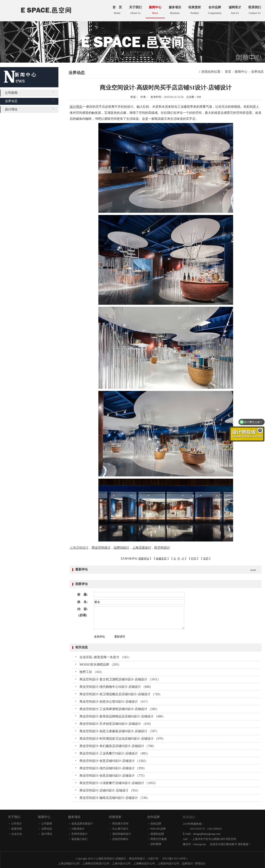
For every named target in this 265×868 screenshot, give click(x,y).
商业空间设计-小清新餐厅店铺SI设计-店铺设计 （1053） (118, 783)
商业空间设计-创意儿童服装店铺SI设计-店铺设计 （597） (119, 731)
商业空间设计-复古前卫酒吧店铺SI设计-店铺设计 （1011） (120, 679)
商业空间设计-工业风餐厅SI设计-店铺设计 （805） (115, 753)
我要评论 (144, 559)
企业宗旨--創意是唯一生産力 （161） (105, 657)
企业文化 (17, 834)
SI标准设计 (78, 829)
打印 (194, 559)
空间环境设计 (79, 834)
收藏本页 (161, 559)
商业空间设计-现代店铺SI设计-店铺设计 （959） (113, 768)
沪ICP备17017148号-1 (175, 859)
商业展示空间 (120, 824)
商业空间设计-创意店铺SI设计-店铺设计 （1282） (114, 761)
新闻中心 (241, 72)
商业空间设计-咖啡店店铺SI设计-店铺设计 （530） (115, 798)
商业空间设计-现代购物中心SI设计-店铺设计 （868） (116, 687)
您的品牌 (156, 824)
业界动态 (29, 101)
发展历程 (17, 829)
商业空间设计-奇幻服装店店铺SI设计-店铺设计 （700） (118, 746)
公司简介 (17, 824)
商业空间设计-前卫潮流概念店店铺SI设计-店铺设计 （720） (121, 694)
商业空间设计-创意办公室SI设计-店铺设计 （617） (115, 702)
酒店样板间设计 (122, 834)
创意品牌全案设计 (82, 824)
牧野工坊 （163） (92, 672)
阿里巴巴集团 (159, 839)
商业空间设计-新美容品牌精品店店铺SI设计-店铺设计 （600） (122, 716)
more (253, 570)
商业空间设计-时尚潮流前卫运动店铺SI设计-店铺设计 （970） (122, 739)
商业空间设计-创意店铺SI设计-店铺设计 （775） (113, 776)
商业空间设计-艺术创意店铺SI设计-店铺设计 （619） (116, 724)
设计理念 (76, 107)
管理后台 (200, 864)
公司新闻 (29, 93)
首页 (228, 72)
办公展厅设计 (120, 829)
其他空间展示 (120, 839)
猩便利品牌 (157, 834)
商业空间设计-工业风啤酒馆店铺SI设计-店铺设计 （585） (119, 709)
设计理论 (29, 109)
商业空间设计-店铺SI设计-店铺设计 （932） (110, 790)
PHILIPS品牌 (158, 829)
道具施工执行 (79, 839)
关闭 (206, 559)
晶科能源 (156, 844)
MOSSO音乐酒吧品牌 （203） (100, 665)
